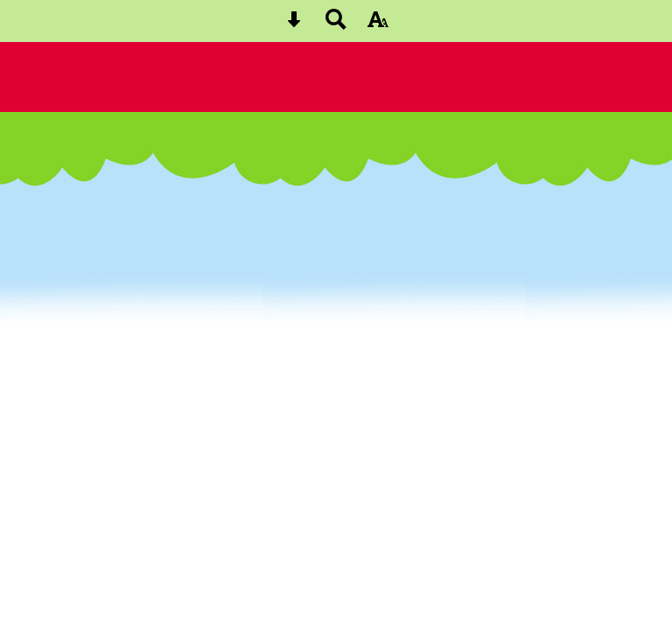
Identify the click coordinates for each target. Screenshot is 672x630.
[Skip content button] (294, 25)
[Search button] (336, 25)
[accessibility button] (378, 25)
